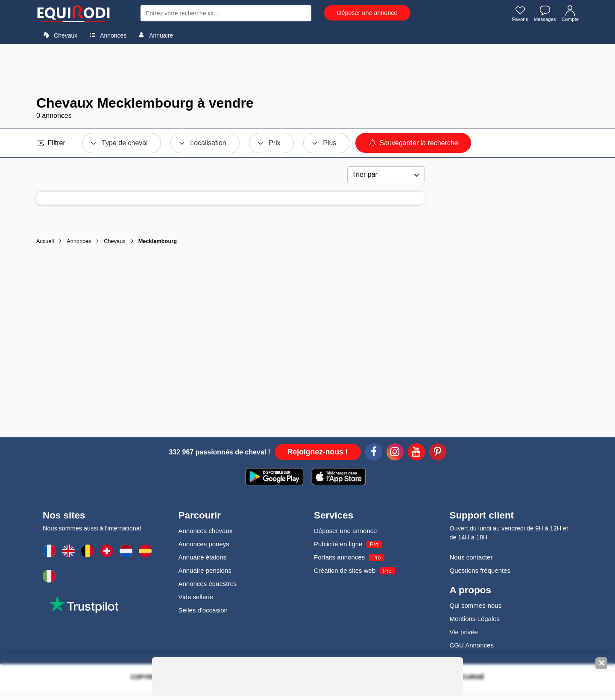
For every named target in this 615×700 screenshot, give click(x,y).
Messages (543, 14)
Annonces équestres (208, 584)
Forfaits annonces (339, 557)
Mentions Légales (475, 619)
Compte (570, 14)
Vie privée (464, 632)
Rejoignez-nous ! (318, 452)
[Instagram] (395, 453)
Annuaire (154, 35)
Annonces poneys (204, 544)
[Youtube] (416, 453)
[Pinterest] (438, 453)
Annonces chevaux (206, 531)
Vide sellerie (196, 597)
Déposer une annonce (367, 13)
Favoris (517, 14)
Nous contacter (471, 557)
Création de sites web (345, 570)
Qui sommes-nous (476, 605)
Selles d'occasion (203, 610)
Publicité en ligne (338, 544)
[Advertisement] (307, 70)
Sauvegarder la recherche (413, 143)
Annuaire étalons (203, 557)
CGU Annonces (472, 645)
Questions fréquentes (480, 570)
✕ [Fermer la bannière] (602, 663)
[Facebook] (374, 453)
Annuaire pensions (205, 570)
